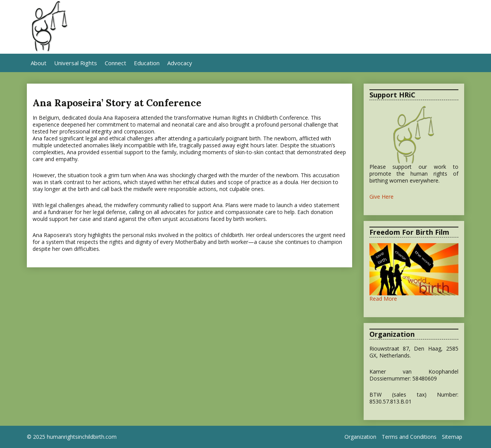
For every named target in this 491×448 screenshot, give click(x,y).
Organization (360, 437)
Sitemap (452, 437)
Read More (383, 299)
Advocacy (180, 63)
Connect (115, 63)
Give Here (381, 197)
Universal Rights (76, 63)
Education (147, 63)
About (39, 63)
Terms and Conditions (409, 437)
